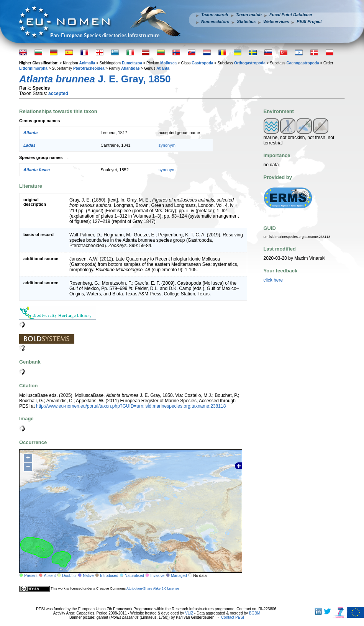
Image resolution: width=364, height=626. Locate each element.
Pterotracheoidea (89, 68)
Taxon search (215, 15)
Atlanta (163, 68)
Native (88, 576)
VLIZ (189, 613)
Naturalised (134, 576)
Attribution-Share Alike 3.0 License (153, 588)
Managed (179, 576)
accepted (58, 93)
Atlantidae (130, 68)
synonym (167, 145)
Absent (50, 576)
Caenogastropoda (303, 63)
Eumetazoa (132, 63)
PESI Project (309, 21)
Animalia (87, 63)
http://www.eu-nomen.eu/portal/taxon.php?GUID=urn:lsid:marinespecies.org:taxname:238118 (131, 406)
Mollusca (168, 63)
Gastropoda (202, 63)
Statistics (246, 21)
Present (31, 576)
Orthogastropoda (250, 63)
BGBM (255, 613)
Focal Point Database (291, 15)
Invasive (158, 576)
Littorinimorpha (33, 68)
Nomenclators (215, 21)
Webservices (276, 21)
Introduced (109, 576)
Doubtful (69, 576)
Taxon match (249, 15)
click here (273, 280)
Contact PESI (233, 617)
